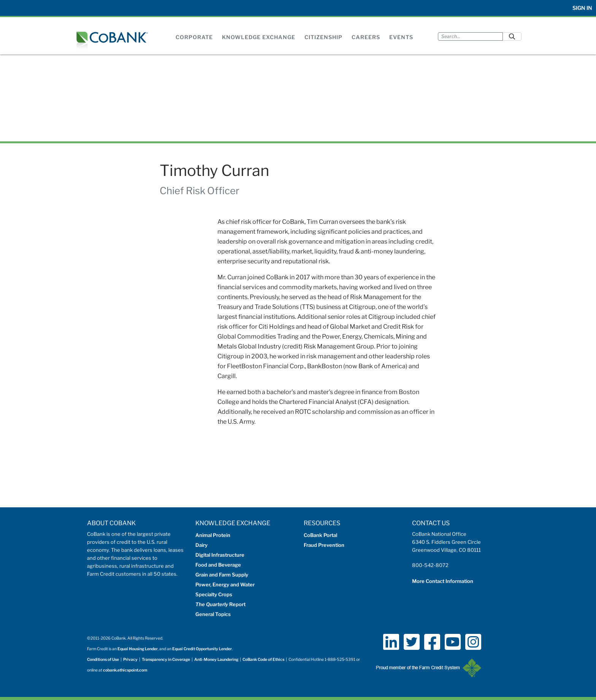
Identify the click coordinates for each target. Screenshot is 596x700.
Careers (366, 37)
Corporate (194, 37)
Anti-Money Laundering (216, 660)
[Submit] (512, 36)
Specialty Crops (214, 594)
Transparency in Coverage (166, 660)
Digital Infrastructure (220, 555)
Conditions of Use (103, 660)
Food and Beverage (218, 565)
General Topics (213, 614)
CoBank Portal (320, 535)
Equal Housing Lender (138, 649)
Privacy (130, 660)
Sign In (582, 8)
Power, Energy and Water (225, 584)
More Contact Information (443, 581)
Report (220, 604)
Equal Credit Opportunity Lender (202, 649)
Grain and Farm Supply (222, 575)
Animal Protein (213, 535)
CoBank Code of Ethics (263, 660)
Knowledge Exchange (259, 37)
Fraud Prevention (324, 545)
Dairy (201, 545)
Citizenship (323, 37)
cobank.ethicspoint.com (125, 670)
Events (401, 37)
